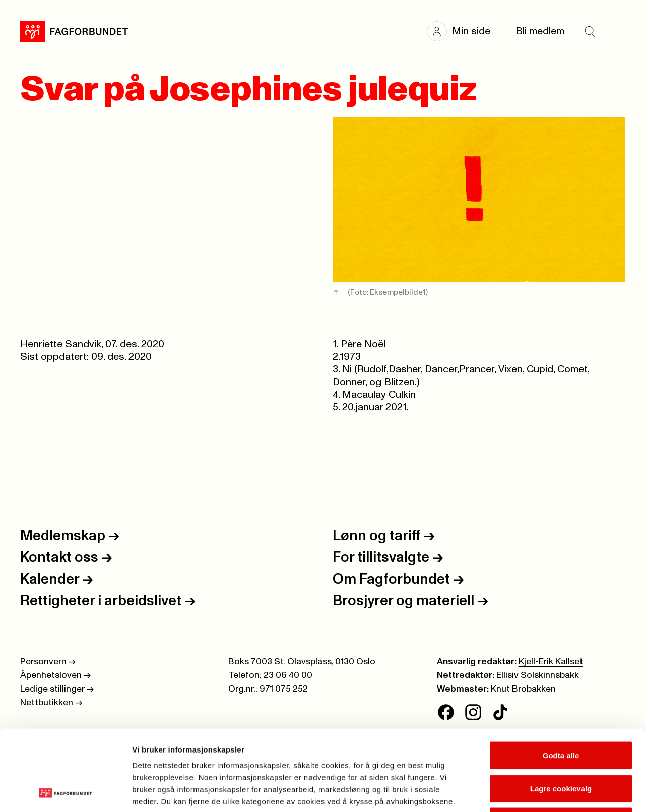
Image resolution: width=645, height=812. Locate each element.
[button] (464, 31)
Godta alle (561, 680)
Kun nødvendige (561, 746)
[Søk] (590, 31)
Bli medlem (540, 31)
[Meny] (615, 31)
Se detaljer (542, 792)
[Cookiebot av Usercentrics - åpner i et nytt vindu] (65, 792)
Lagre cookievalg (561, 713)
